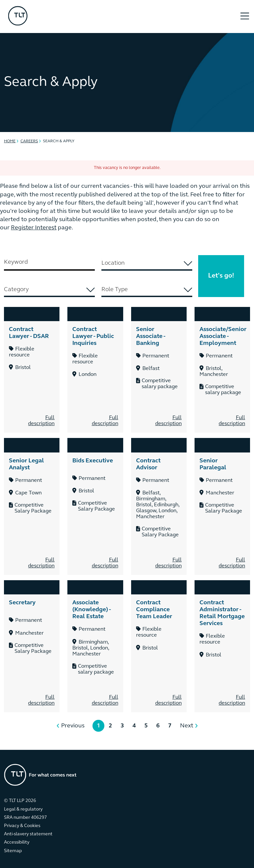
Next (187, 726)
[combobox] (147, 264)
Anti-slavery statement (28, 834)
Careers (29, 141)
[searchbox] (147, 263)
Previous (73, 726)
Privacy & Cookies (22, 826)
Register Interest (34, 228)
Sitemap (13, 851)
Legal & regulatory (23, 809)
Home (10, 141)
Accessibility (17, 842)
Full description (41, 421)
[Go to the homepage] (40, 775)
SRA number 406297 (25, 818)
